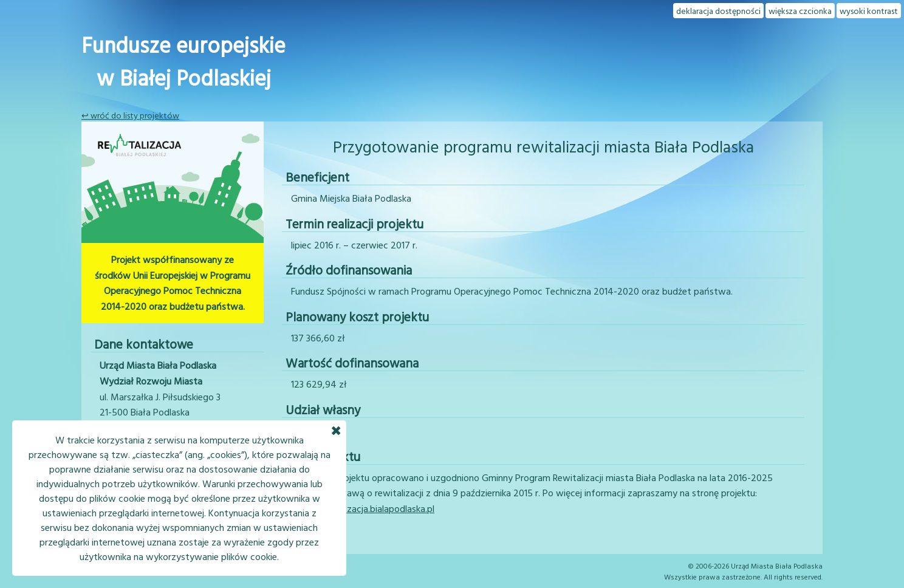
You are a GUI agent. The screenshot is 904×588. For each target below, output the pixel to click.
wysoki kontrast (869, 11)
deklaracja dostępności (718, 11)
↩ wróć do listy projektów (130, 115)
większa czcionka (800, 11)
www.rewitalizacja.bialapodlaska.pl (363, 508)
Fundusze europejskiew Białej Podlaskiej (183, 61)
